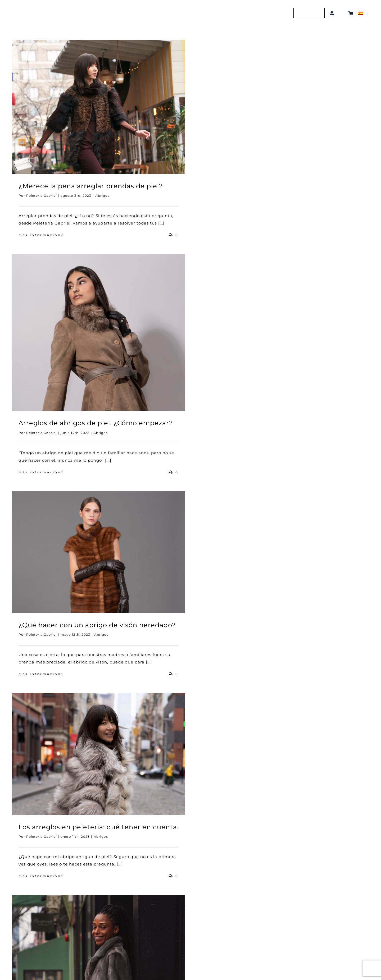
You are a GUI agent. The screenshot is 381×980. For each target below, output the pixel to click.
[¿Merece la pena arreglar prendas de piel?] (99, 107)
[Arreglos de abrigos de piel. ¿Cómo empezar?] (99, 332)
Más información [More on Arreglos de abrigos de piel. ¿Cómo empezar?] (40, 472)
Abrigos (102, 196)
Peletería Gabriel (41, 196)
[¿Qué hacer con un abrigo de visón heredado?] (99, 552)
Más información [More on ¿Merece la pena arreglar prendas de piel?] (40, 235)
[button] (342, 13)
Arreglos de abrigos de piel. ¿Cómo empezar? (96, 423)
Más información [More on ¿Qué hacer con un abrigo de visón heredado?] (40, 674)
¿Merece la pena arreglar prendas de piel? (91, 186)
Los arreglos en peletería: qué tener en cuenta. (99, 827)
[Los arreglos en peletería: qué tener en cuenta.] (99, 754)
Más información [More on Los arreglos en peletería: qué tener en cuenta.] (40, 876)
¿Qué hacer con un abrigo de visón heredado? (97, 625)
